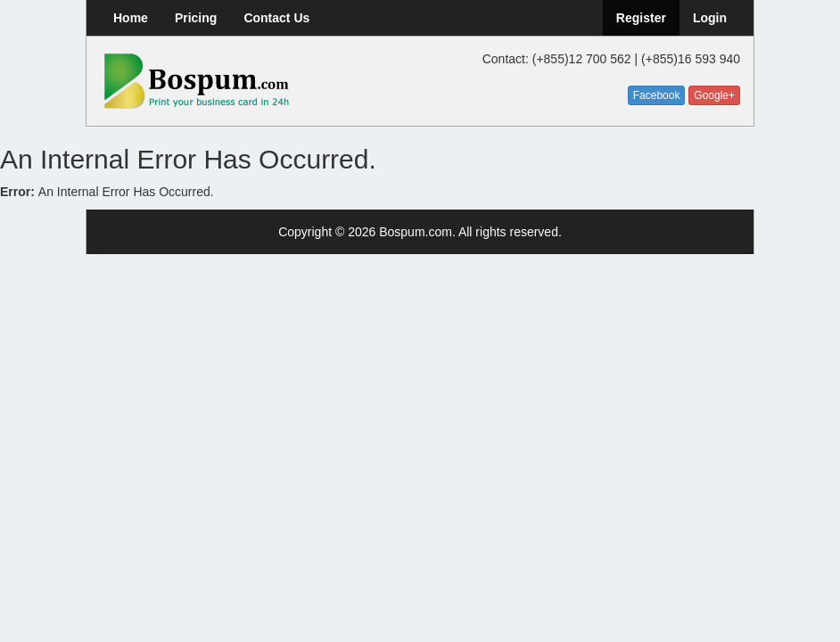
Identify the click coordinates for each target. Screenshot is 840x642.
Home (131, 18)
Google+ (714, 95)
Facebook (657, 95)
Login (710, 18)
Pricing (196, 18)
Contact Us (276, 18)
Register (641, 18)
